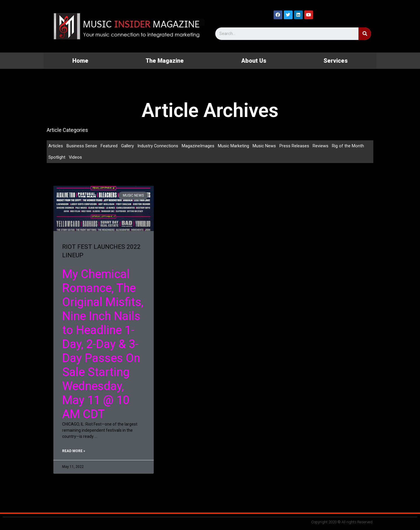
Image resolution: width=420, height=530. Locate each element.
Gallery (127, 146)
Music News (265, 146)
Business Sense (82, 146)
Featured (109, 146)
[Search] (365, 34)
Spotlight (57, 158)
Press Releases (295, 146)
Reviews (321, 146)
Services (336, 61)
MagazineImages (198, 146)
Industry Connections (158, 146)
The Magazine (165, 61)
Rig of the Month (348, 146)
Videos (76, 158)
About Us (254, 61)
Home (80, 61)
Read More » (74, 451)
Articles (56, 146)
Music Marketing (234, 146)
